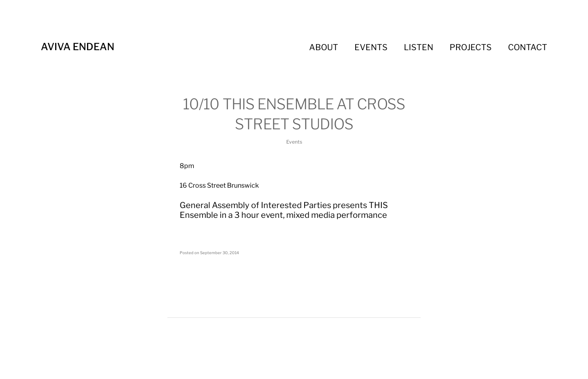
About (324, 47)
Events (371, 47)
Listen (419, 47)
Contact (528, 47)
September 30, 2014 (219, 253)
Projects (471, 47)
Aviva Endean (78, 47)
